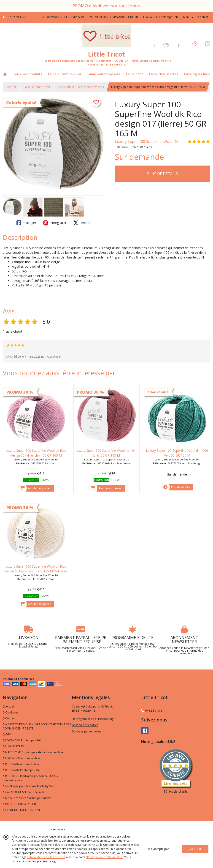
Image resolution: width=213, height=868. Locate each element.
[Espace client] (179, 45)
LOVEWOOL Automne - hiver (22, 758)
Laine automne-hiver (37, 87)
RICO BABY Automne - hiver (22, 764)
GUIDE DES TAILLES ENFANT (22, 810)
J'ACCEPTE (195, 849)
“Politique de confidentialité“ (105, 857)
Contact (203, 17)
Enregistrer (55, 223)
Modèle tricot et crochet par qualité (27, 798)
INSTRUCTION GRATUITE (20, 804)
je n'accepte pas (159, 849)
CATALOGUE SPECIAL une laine (24, 792)
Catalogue (11, 712)
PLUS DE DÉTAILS (162, 174)
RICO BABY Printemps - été (21, 770)
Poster (82, 223)
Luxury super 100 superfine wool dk (81, 87)
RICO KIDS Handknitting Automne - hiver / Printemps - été (30, 778)
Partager (26, 223)
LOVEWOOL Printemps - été (22, 740)
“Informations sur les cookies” (46, 857)
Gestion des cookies (85, 725)
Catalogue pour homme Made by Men (29, 786)
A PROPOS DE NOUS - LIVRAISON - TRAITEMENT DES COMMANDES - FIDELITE (37, 726)
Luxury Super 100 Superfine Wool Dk (147, 141)
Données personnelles (86, 731)
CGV (7, 734)
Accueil (12, 87)
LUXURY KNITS (13, 746)
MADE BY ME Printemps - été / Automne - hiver (34, 752)
